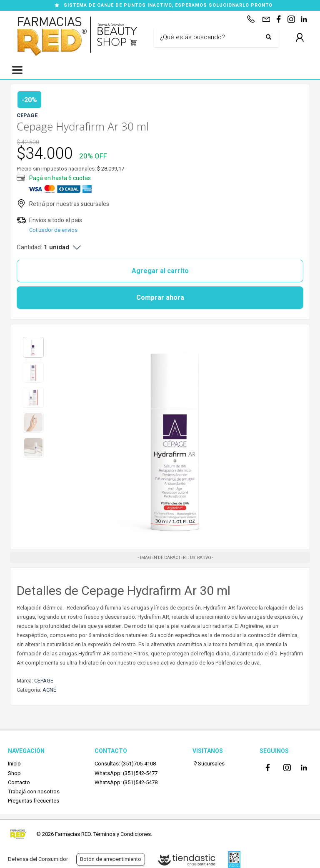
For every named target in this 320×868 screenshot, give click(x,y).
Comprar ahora (160, 297)
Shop (14, 773)
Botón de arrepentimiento (111, 859)
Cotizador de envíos (53, 230)
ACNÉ (49, 690)
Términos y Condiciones (122, 834)
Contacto (19, 782)
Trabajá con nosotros (34, 791)
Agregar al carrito (160, 271)
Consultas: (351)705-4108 (125, 764)
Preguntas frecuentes (34, 801)
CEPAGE (44, 681)
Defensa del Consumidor (38, 859)
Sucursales (209, 764)
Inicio (14, 764)
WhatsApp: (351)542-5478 (126, 782)
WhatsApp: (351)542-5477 (126, 773)
